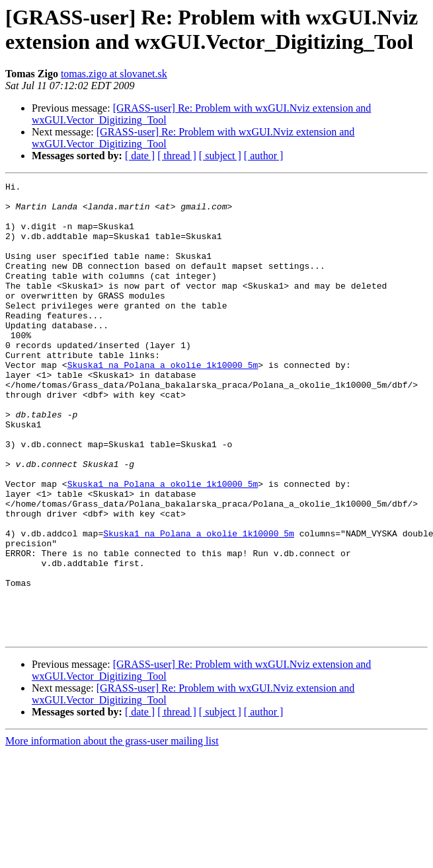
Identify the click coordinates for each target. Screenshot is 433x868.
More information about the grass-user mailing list (112, 832)
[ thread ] (177, 156)
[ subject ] (220, 156)
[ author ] (264, 156)
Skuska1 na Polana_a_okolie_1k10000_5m (163, 402)
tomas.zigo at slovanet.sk (114, 74)
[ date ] (140, 156)
